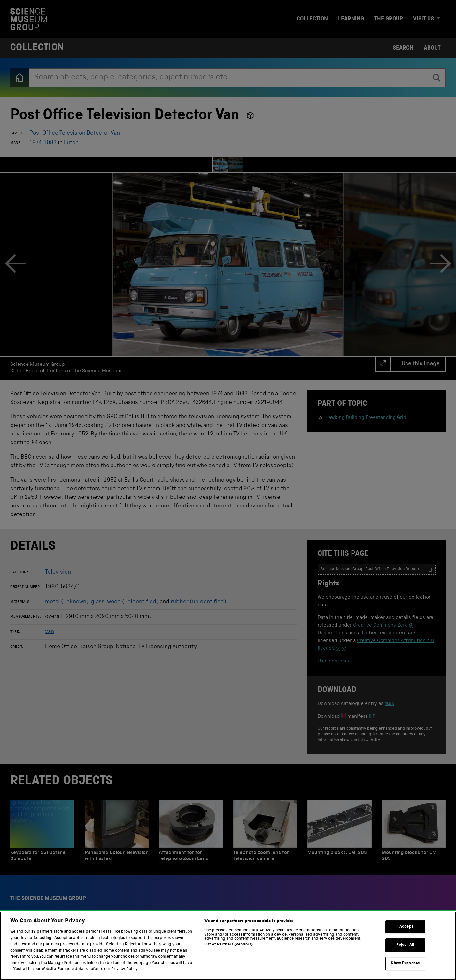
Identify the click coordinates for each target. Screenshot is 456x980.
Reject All (405, 948)
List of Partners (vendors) (228, 947)
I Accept (405, 929)
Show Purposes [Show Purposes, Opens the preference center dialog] (405, 966)
